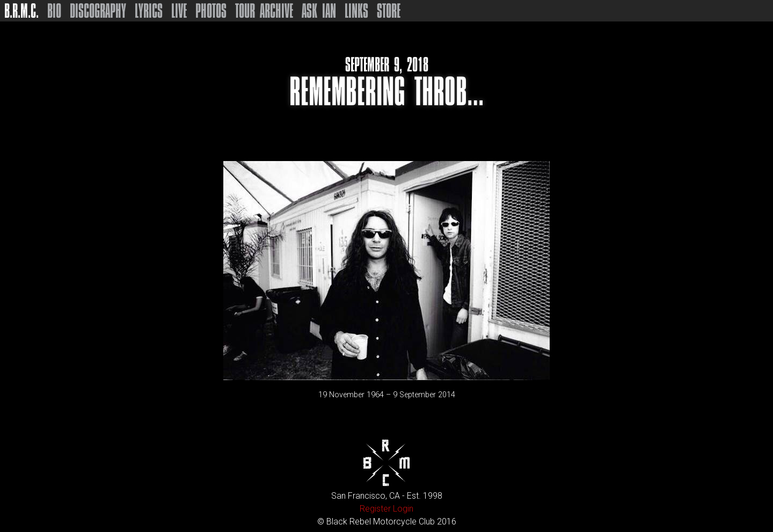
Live (179, 11)
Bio (54, 11)
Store (389, 11)
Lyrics (149, 11)
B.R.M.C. (21, 11)
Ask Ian (319, 11)
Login (403, 509)
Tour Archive (264, 11)
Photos (211, 11)
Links (356, 11)
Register (375, 509)
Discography (98, 11)
